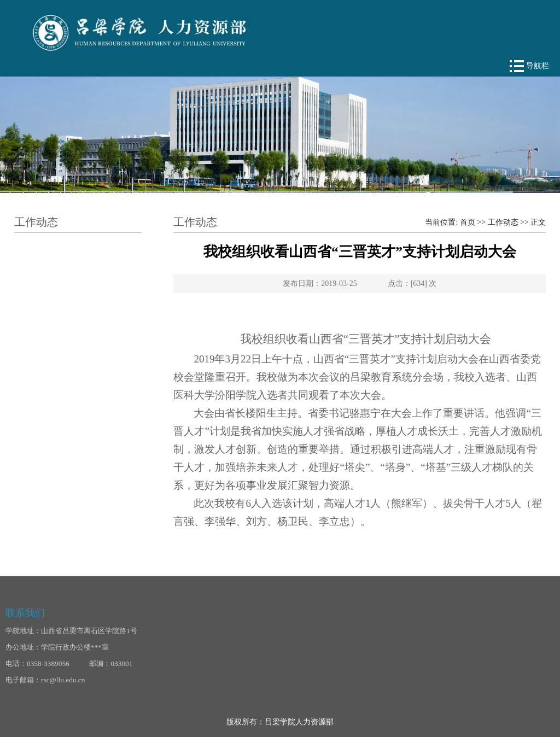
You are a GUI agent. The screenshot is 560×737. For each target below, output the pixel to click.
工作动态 (503, 222)
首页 (468, 222)
